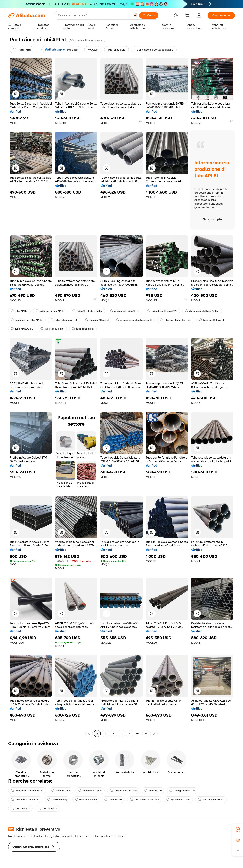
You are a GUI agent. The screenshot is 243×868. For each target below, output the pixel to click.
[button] (135, 15)
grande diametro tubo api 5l (134, 320)
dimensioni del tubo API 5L (202, 311)
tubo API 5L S (61, 791)
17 (146, 734)
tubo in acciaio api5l (123, 791)
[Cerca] (149, 15)
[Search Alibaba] (94, 15)
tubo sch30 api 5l (90, 791)
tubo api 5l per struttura (176, 320)
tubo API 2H (113, 800)
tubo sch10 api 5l (97, 320)
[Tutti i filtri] (22, 50)
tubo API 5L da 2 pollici (87, 311)
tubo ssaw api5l (86, 800)
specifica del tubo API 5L (27, 320)
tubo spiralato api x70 (25, 800)
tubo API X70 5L (22, 329)
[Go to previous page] (89, 734)
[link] (238, 830)
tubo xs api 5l (47, 808)
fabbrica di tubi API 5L (50, 311)
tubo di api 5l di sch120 (162, 311)
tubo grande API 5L (182, 791)
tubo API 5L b (20, 808)
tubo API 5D (153, 791)
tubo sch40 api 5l (52, 329)
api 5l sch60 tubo (178, 800)
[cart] (188, 16)
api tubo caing (57, 800)
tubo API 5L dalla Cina (144, 800)
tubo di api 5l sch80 (211, 800)
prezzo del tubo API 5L (125, 311)
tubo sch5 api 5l (83, 329)
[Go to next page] (154, 734)
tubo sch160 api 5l (211, 320)
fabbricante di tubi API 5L (27, 791)
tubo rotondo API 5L (64, 320)
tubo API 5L (19, 311)
